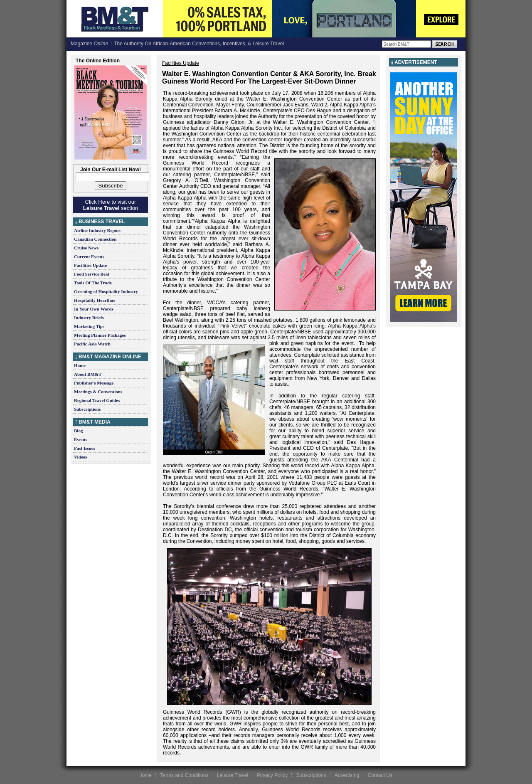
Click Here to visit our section (111, 205)
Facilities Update (90, 265)
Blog (78, 431)
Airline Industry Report (97, 230)
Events (81, 439)
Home (80, 365)
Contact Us (380, 775)
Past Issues (85, 448)
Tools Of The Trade (93, 283)
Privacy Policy (272, 775)
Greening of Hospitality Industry (106, 291)
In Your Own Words (94, 309)
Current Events (89, 256)
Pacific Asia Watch (92, 344)
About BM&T (88, 374)
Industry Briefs (89, 318)
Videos (80, 457)
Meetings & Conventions (98, 392)
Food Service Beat (92, 274)
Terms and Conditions (184, 775)
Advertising (347, 775)
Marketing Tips (89, 326)
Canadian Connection (95, 239)
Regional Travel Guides (97, 400)
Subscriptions (87, 409)
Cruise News (86, 248)
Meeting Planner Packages (100, 335)
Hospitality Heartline (95, 300)
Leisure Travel (233, 775)
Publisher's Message (94, 383)
